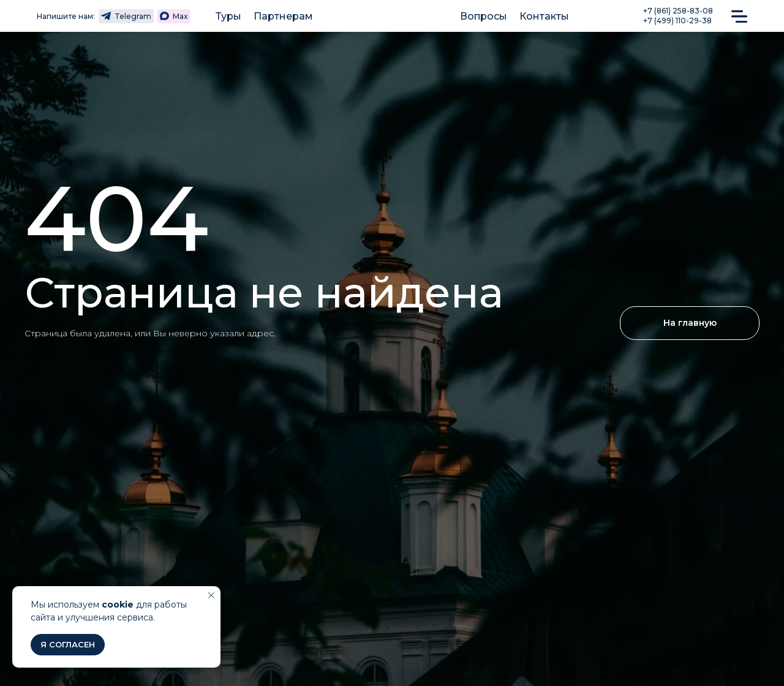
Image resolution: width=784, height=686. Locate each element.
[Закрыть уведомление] (211, 595)
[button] (739, 16)
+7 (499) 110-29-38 (677, 21)
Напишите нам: (66, 16)
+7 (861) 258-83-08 (678, 11)
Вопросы (484, 16)
